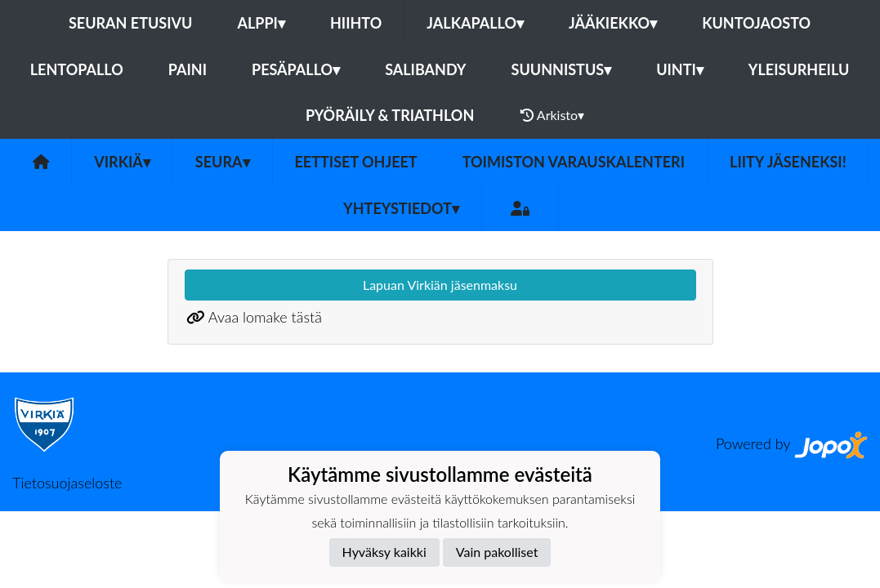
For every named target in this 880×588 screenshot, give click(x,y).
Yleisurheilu (799, 69)
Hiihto (356, 23)
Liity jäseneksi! (788, 162)
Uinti (680, 69)
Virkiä (122, 162)
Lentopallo (77, 69)
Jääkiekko (613, 23)
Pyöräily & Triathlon (390, 115)
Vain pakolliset (497, 552)
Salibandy (425, 69)
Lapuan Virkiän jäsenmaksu (440, 285)
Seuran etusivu (131, 23)
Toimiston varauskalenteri (574, 162)
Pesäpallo (296, 69)
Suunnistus (562, 69)
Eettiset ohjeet (356, 162)
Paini (188, 69)
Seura (223, 162)
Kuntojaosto (756, 23)
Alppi (261, 23)
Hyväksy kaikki (384, 552)
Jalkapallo (475, 23)
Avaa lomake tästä (265, 317)
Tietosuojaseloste (67, 483)
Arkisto (552, 115)
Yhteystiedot (401, 208)
